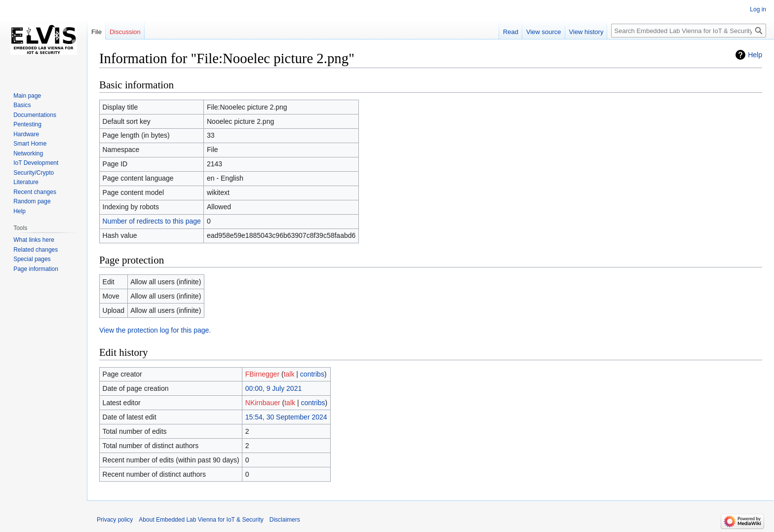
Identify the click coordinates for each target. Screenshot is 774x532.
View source (544, 32)
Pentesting (27, 124)
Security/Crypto (34, 173)
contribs (312, 374)
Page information (36, 269)
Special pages (32, 259)
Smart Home (30, 144)
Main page (27, 96)
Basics (22, 105)
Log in (758, 9)
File (97, 32)
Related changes (36, 250)
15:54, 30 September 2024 (286, 417)
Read (511, 32)
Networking (28, 153)
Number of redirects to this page (152, 221)
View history (586, 32)
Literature (26, 182)
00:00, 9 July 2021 (273, 388)
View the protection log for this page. (155, 330)
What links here (34, 240)
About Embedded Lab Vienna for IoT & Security (201, 520)
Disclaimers (285, 520)
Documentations (35, 115)
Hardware (26, 134)
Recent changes (35, 192)
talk (289, 374)
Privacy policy (115, 520)
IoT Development (36, 163)
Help (755, 55)
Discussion (125, 32)
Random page (32, 201)
